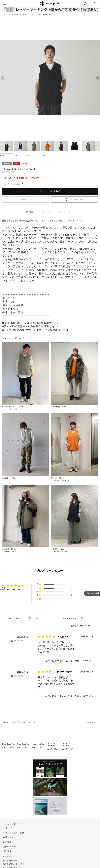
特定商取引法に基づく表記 (14, 864)
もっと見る (91, 722)
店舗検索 (7, 842)
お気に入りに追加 (76, 199)
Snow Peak (50, 3)
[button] (97, 78)
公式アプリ (8, 828)
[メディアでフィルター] (72, 618)
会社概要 (7, 851)
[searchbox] (17, 618)
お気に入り (91, 4)
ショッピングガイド (13, 824)
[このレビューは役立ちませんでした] (90, 661)
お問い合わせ (9, 846)
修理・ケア (8, 837)
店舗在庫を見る (26, 199)
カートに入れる (52, 191)
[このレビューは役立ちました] (85, 661)
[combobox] (46, 618)
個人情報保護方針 (10, 861)
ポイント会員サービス (14, 833)
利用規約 (7, 857)
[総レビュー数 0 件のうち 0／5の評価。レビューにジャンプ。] (15, 184)
